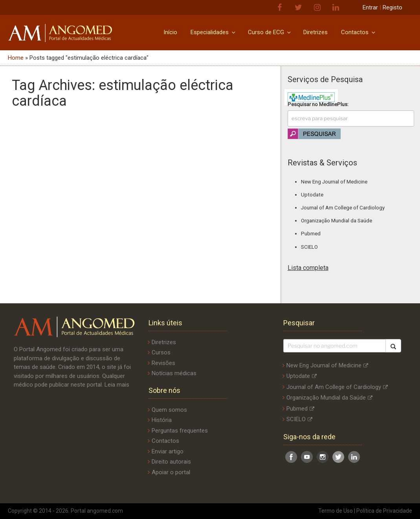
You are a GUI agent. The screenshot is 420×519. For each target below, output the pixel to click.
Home (16, 58)
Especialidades (214, 32)
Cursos (161, 352)
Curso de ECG (270, 32)
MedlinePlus (333, 104)
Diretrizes (315, 32)
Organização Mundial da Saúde (337, 221)
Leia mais (117, 385)
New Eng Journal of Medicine (334, 182)
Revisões (163, 363)
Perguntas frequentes (180, 431)
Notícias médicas (174, 373)
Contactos (359, 32)
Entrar (370, 7)
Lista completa (308, 268)
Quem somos (169, 410)
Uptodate (312, 195)
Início (170, 32)
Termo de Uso (336, 511)
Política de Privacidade (384, 511)
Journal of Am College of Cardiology (343, 208)
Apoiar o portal (171, 472)
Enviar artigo (168, 451)
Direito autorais (171, 462)
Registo (392, 7)
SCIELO (309, 247)
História (162, 420)
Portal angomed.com (97, 511)
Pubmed (311, 234)
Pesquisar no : (318, 104)
